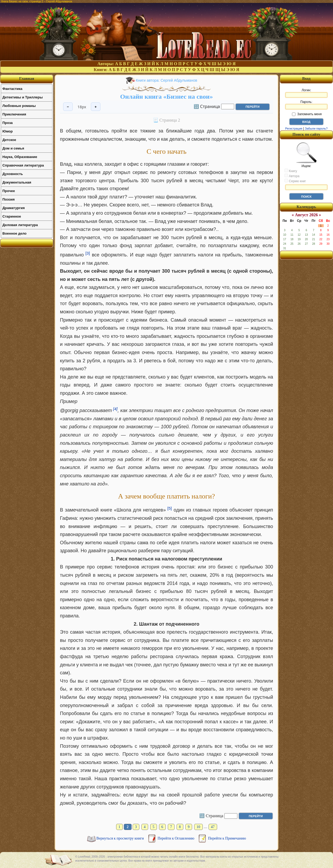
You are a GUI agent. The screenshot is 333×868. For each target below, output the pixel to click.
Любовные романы (19, 106)
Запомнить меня (307, 114)
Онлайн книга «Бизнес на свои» (167, 97)
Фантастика (12, 89)
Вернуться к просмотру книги (121, 838)
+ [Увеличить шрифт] (96, 107)
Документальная (17, 182)
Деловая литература (20, 225)
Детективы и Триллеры (23, 97)
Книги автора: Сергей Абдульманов (167, 80)
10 (198, 827)
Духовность (13, 174)
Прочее (9, 191)
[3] (88, 253)
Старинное (12, 216)
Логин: (306, 93)
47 (213, 827)
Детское (9, 140)
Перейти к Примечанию (227, 838)
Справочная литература (23, 165)
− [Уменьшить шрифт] (68, 107)
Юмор (8, 131)
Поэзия (9, 199)
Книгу (291, 171)
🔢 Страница (207, 106)
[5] (170, 508)
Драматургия (14, 208)
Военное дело (15, 233)
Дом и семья (13, 148)
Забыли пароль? (316, 128)
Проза (8, 123)
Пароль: (306, 105)
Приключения (14, 114)
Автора (292, 176)
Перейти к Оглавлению (176, 838)
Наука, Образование (20, 157)
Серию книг (295, 181)
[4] (115, 409)
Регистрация (294, 128)
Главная (27, 78)
